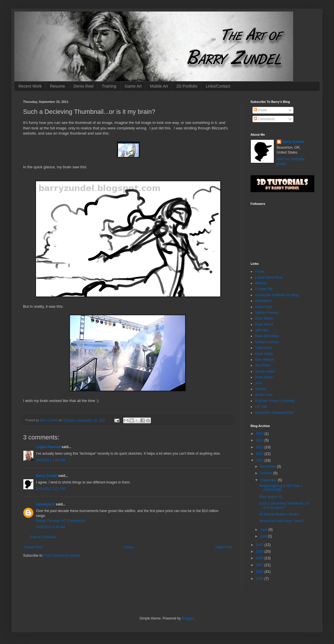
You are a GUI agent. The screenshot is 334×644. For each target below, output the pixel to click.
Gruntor (261, 389)
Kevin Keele (264, 354)
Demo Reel (83, 86)
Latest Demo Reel (269, 277)
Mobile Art (159, 86)
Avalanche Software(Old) (274, 413)
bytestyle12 (45, 504)
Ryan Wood (264, 324)
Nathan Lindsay (267, 342)
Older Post (224, 547)
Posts (260, 110)
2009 (260, 552)
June (264, 530)
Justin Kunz (264, 395)
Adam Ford (263, 307)
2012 (260, 454)
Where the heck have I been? (282, 521)
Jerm (259, 383)
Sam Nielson (265, 360)
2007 (260, 565)
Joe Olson (263, 365)
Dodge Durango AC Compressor (61, 521)
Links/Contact (218, 86)
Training (109, 86)
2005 (260, 579)
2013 (260, 447)
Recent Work (30, 86)
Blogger (188, 618)
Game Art (133, 86)
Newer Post (33, 547)
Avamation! (263, 301)
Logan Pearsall (48, 447)
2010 (260, 545)
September (269, 480)
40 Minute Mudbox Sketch (279, 514)
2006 (260, 572)
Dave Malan (264, 318)
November (268, 467)
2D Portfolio (187, 86)
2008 (260, 558)
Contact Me (264, 289)
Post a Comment (43, 537)
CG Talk (261, 407)
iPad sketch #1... (272, 497)
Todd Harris (264, 348)
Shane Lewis (265, 371)
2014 (260, 440)
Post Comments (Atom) (62, 556)
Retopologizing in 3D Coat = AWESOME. (281, 488)
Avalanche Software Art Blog (277, 295)
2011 (260, 460)
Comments (264, 119)
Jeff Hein (262, 330)
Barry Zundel (47, 476)
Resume (58, 86)
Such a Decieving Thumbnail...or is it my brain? (284, 505)
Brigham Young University (275, 401)
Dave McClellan (267, 336)
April (264, 536)
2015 (260, 434)
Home (129, 547)
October (267, 473)
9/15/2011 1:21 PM (51, 489)
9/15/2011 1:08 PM (51, 460)
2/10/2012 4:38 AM (51, 527)
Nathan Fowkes (267, 313)
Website (261, 283)
